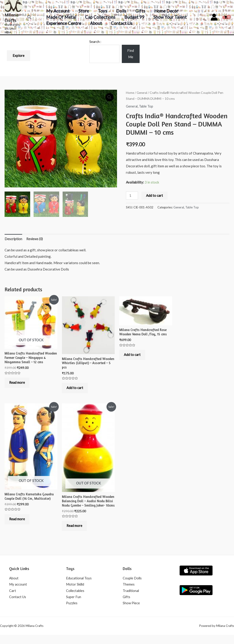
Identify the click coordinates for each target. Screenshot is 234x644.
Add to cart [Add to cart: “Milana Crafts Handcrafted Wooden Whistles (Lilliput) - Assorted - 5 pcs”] (76, 389)
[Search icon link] (30, 17)
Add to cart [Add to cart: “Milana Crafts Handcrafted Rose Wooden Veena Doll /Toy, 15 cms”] (133, 356)
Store (83, 11)
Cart (13, 599)
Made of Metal (61, 17)
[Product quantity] (132, 195)
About (95, 23)
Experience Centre (63, 23)
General (142, 93)
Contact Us (121, 23)
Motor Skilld (75, 593)
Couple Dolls (133, 586)
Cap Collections (100, 17)
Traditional (131, 599)
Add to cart (155, 195)
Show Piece (131, 612)
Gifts (139, 11)
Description (14, 238)
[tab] (14, 238)
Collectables (76, 599)
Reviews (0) (36, 238)
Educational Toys (79, 586)
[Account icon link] (214, 17)
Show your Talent (169, 17)
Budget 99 (133, 17)
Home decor (164, 11)
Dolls (120, 11)
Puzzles (72, 612)
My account (58, 11)
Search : (95, 42)
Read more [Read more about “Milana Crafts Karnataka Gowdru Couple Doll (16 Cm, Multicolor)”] (18, 522)
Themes (129, 593)
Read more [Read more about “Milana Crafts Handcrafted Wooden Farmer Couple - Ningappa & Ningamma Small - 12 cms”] (18, 384)
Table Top (147, 106)
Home (130, 93)
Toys (102, 11)
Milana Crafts (12, 17)
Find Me (131, 54)
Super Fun (74, 606)
